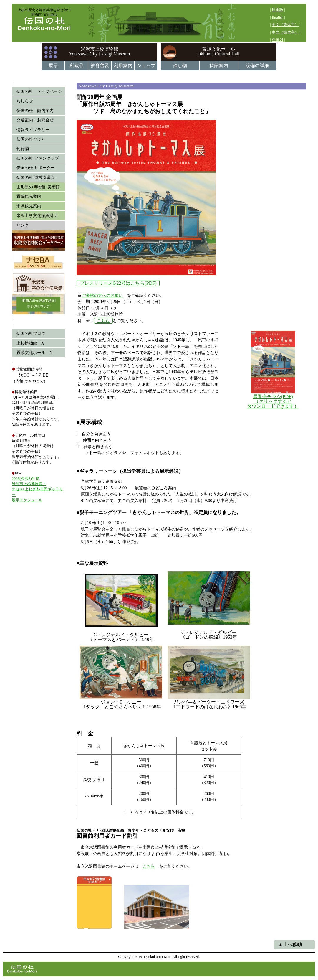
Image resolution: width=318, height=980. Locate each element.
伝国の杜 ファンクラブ (38, 158)
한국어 (278, 40)
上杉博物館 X (30, 343)
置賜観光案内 (29, 196)
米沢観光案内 (29, 206)
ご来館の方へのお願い (102, 295)
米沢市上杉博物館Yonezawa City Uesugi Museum (100, 51)
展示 (53, 66)
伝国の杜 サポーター (36, 168)
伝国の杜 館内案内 (35, 111)
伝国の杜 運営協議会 (36, 177)
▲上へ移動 (290, 944)
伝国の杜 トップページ (39, 91)
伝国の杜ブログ (31, 333)
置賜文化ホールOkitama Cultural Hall (218, 51)
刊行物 (23, 149)
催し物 (180, 66)
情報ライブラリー (33, 130)
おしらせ (25, 101)
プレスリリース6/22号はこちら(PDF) (118, 283)
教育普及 (100, 66)
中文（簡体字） (285, 32)
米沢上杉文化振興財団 (37, 215)
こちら (103, 321)
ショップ (146, 66)
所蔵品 (77, 66)
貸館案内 (219, 66)
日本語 (278, 10)
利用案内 (123, 66)
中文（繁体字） (285, 25)
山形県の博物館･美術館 (38, 187)
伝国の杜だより (31, 139)
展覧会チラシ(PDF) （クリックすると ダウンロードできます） (273, 401)
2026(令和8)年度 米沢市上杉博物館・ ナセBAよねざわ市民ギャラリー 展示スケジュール (37, 489)
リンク (23, 225)
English (278, 17)
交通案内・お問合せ (35, 120)
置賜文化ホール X (34, 353)
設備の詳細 (257, 66)
